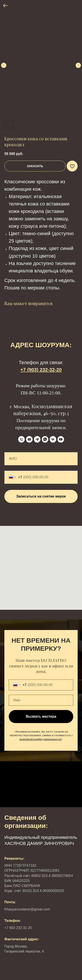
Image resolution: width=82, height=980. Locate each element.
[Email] (29, 439)
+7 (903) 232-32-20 (41, 370)
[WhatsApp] (45, 439)
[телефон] (21, 439)
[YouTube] (61, 439)
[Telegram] (37, 439)
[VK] (53, 439)
